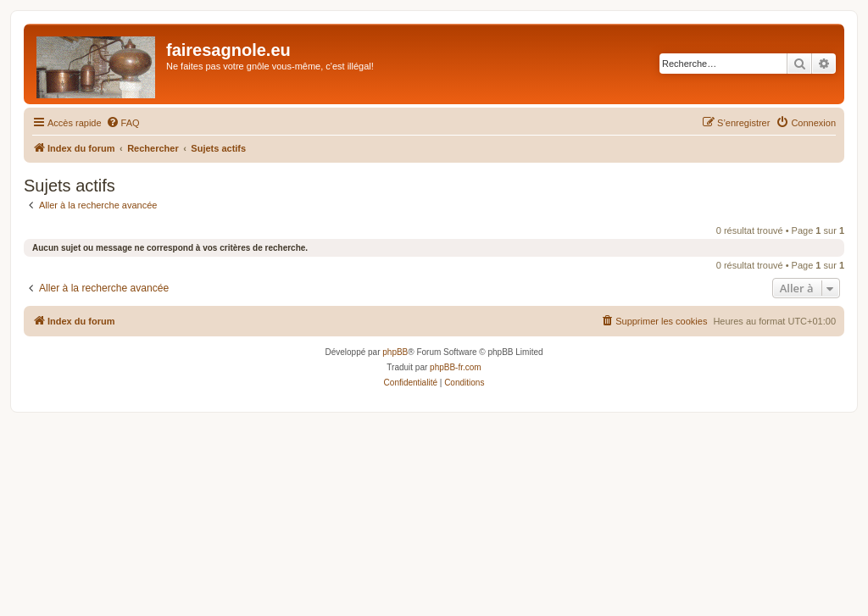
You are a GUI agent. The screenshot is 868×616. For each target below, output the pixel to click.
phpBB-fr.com (456, 367)
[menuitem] (123, 123)
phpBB (395, 352)
